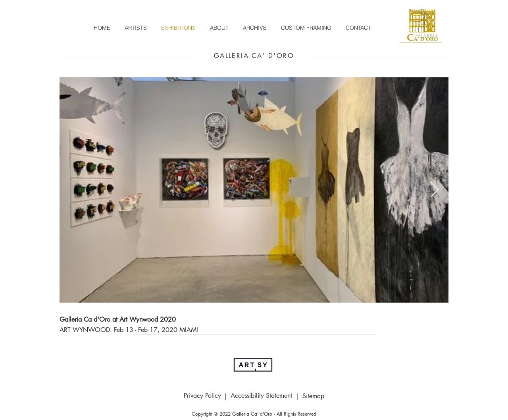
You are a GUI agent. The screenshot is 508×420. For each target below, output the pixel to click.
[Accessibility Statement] (261, 396)
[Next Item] (435, 190)
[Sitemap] (313, 396)
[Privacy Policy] (202, 396)
